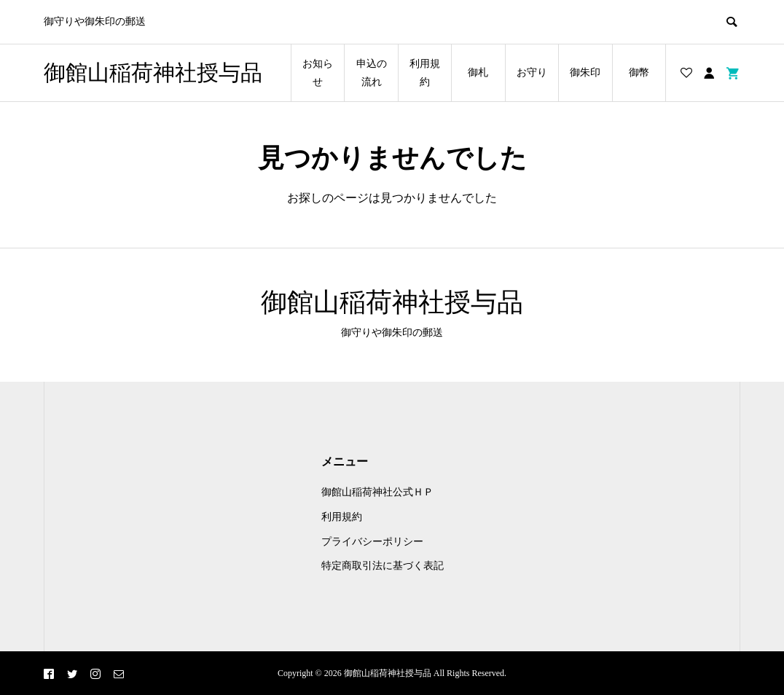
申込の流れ (372, 73)
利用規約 (425, 73)
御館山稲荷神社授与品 (153, 72)
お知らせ (318, 73)
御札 (478, 72)
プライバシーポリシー (372, 542)
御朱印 (585, 72)
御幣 (639, 72)
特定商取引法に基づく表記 (383, 566)
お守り (532, 72)
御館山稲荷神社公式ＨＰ (377, 492)
